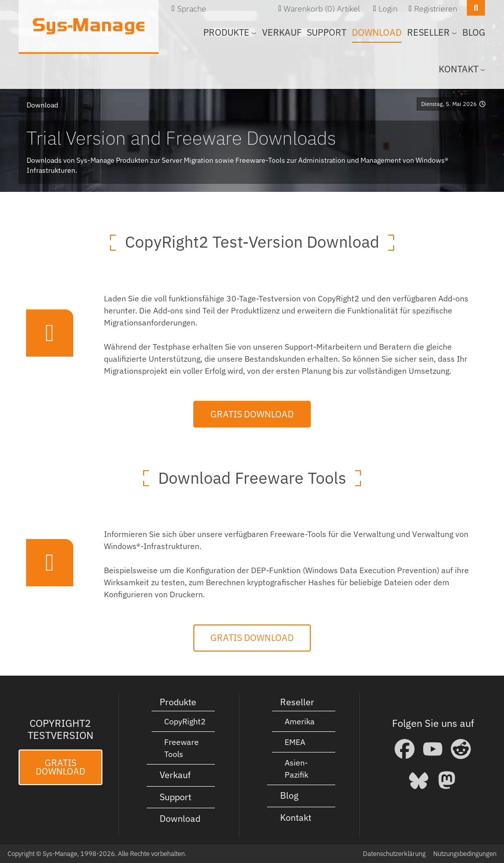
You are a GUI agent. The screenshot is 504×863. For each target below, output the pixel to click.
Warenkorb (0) (309, 9)
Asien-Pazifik (296, 769)
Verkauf (282, 32)
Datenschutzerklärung (394, 854)
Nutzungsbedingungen (465, 854)
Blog (474, 32)
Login (388, 9)
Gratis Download (252, 414)
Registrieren (436, 9)
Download (377, 32)
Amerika (300, 721)
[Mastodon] (447, 780)
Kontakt (296, 818)
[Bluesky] (419, 780)
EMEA (295, 742)
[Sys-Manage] (89, 26)
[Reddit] (461, 749)
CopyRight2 (185, 721)
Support (327, 32)
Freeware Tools (181, 748)
